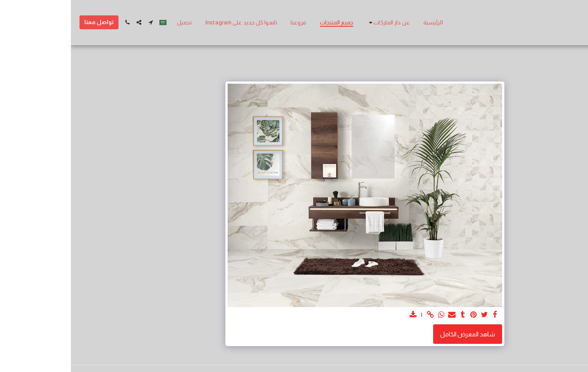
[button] (317, 22)
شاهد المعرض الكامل (397, 334)
